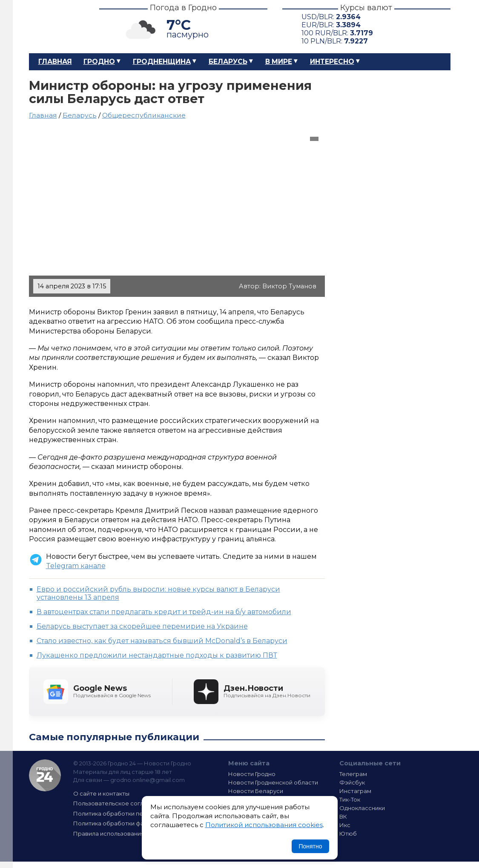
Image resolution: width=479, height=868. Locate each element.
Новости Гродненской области (273, 782)
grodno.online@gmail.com (148, 780)
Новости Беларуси (256, 791)
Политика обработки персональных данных (137, 813)
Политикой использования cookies (264, 825)
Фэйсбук (352, 782)
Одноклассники (362, 808)
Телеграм (353, 774)
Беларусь (228, 62)
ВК (343, 816)
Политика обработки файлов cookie (126, 823)
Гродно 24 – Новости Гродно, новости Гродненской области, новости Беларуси (57, 27)
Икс (345, 825)
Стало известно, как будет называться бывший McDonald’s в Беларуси (162, 641)
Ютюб (348, 834)
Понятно (310, 846)
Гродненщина (162, 62)
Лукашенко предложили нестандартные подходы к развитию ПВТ (157, 655)
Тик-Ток (350, 799)
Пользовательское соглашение (120, 803)
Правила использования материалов (127, 834)
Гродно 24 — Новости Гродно (45, 775)
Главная (55, 62)
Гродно (99, 62)
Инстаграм (355, 791)
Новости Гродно (252, 774)
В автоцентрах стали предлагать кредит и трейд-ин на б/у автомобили (164, 612)
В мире (279, 62)
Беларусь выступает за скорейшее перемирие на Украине (142, 626)
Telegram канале (76, 566)
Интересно (332, 62)
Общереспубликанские (144, 115)
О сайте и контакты (101, 793)
